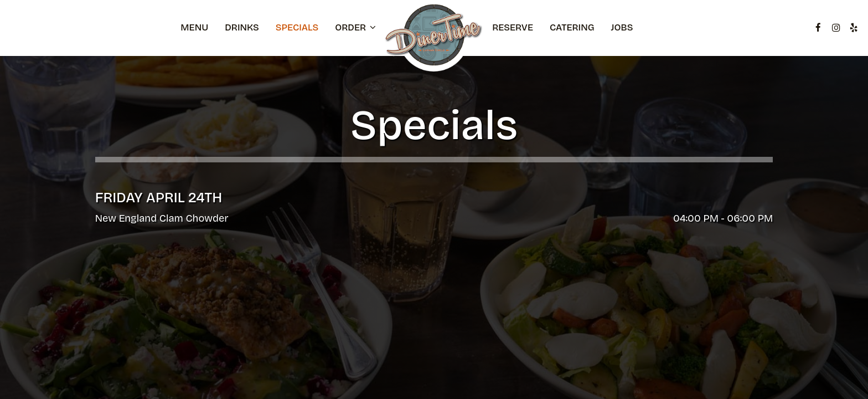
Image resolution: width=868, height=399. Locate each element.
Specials (297, 28)
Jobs (622, 28)
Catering (572, 28)
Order (355, 28)
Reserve (513, 28)
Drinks (242, 28)
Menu (194, 28)
